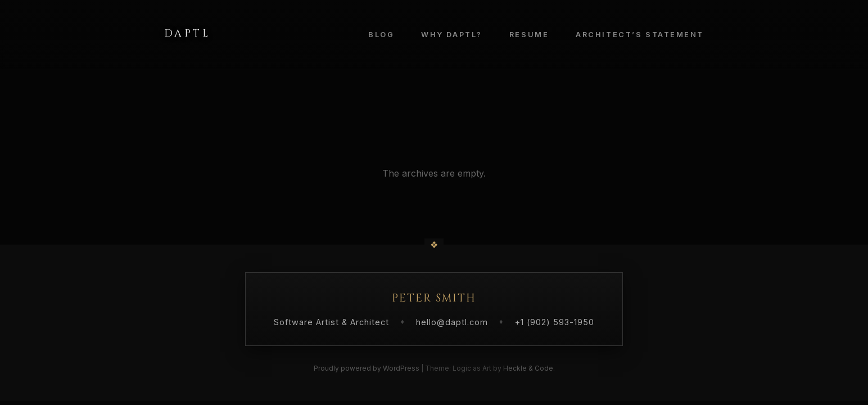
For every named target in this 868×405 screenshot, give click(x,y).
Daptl (187, 34)
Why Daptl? (452, 35)
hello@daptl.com (452, 322)
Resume (529, 35)
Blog (381, 35)
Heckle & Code (528, 368)
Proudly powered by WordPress (367, 368)
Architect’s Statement (640, 35)
